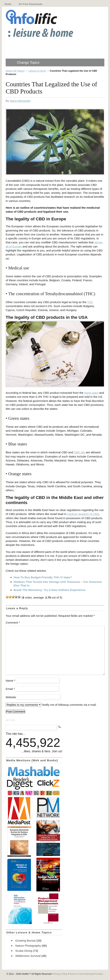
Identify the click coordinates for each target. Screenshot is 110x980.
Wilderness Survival (28, 956)
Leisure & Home (37, 71)
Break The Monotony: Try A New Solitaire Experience (50, 590)
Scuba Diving (24, 951)
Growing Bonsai (25, 941)
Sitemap (89, 974)
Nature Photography (28, 946)
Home (8, 4)
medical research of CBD (83, 514)
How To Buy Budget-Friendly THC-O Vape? (43, 577)
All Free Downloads (31, 4)
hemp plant (91, 393)
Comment (13, 623)
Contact (99, 974)
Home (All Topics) (15, 71)
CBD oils (79, 452)
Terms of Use (76, 974)
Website (11, 697)
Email (10, 689)
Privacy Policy (60, 974)
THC (90, 302)
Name (10, 681)
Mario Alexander (20, 101)
